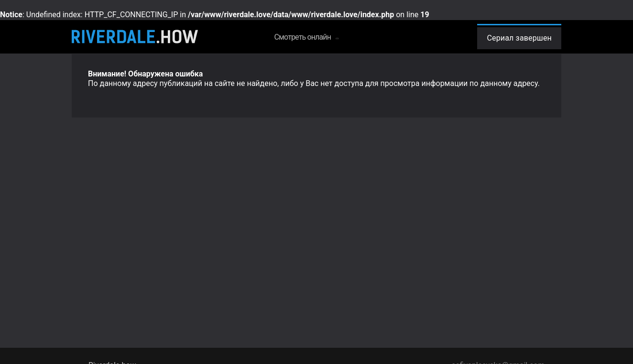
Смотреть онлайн (306, 37)
